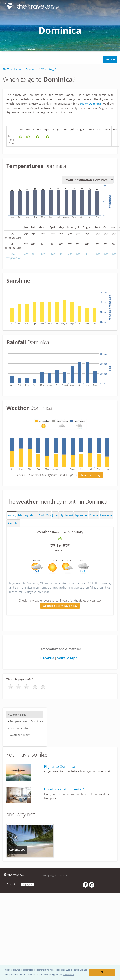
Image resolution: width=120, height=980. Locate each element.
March (34, 516)
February (23, 516)
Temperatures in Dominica (26, 722)
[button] (69, 975)
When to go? (18, 716)
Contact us (12, 885)
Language (27, 885)
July (61, 516)
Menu (110, 59)
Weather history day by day (60, 607)
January (12, 516)
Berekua (47, 659)
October (94, 516)
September (81, 516)
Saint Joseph (67, 659)
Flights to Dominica (60, 768)
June (55, 516)
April (42, 516)
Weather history (91, 476)
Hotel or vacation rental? (64, 790)
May (48, 516)
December (13, 524)
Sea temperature (20, 729)
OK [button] (102, 972)
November (107, 516)
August (69, 516)
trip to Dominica (91, 104)
